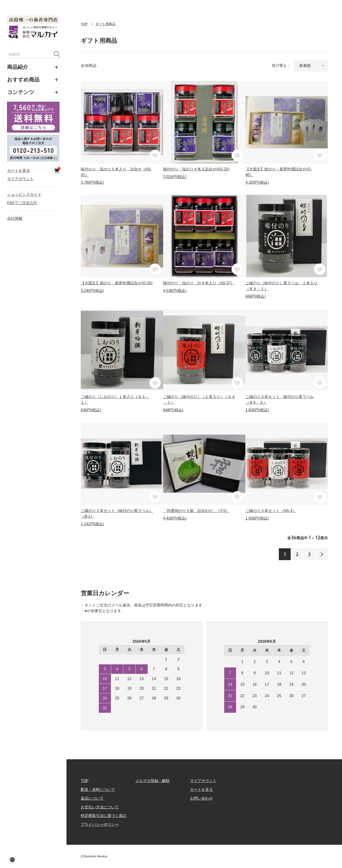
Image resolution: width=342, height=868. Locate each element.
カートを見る (33, 171)
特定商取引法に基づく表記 (104, 816)
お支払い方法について (100, 807)
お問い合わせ (201, 798)
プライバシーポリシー (100, 824)
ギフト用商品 (105, 24)
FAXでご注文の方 (22, 203)
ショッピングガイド (24, 195)
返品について (92, 798)
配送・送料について (98, 790)
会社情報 (15, 218)
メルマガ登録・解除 (152, 781)
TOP (84, 24)
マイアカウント (20, 179)
